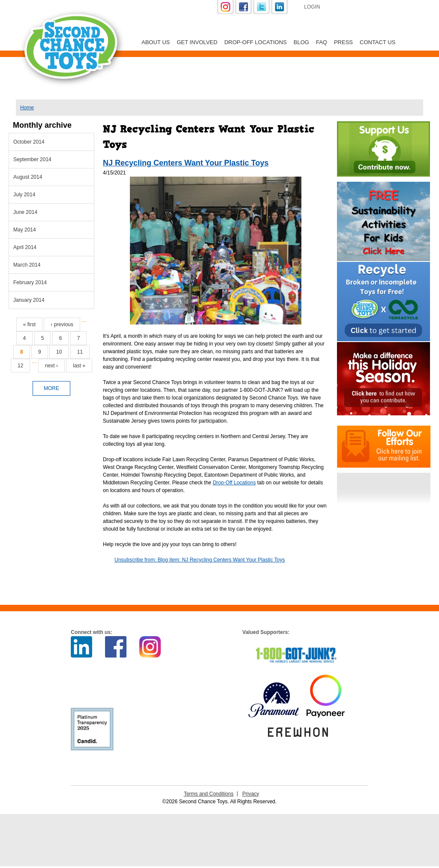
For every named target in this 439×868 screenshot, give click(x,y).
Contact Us (377, 42)
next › (51, 366)
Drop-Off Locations (234, 483)
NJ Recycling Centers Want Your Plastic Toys (186, 163)
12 (20, 366)
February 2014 (30, 282)
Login (312, 7)
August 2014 (28, 177)
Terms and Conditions (209, 794)
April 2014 (25, 247)
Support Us (373, 8)
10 (59, 352)
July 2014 (24, 195)
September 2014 (32, 159)
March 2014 (27, 265)
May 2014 (25, 230)
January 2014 (29, 300)
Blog (301, 42)
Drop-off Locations (256, 42)
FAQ (322, 42)
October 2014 (29, 142)
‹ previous (62, 324)
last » (79, 366)
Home (27, 108)
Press (343, 42)
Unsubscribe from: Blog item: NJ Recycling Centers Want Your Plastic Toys (200, 560)
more (51, 388)
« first (29, 324)
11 (80, 352)
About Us (156, 42)
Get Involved (197, 42)
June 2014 (25, 212)
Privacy (251, 794)
